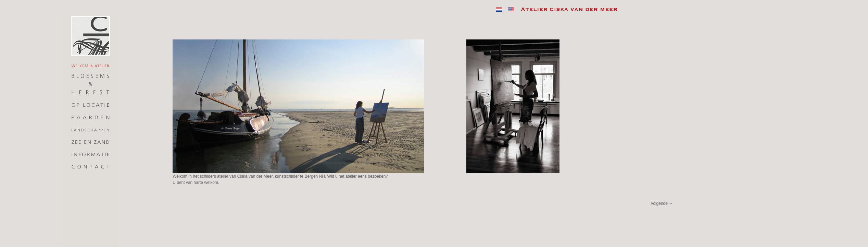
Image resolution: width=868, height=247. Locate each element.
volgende (662, 203)
